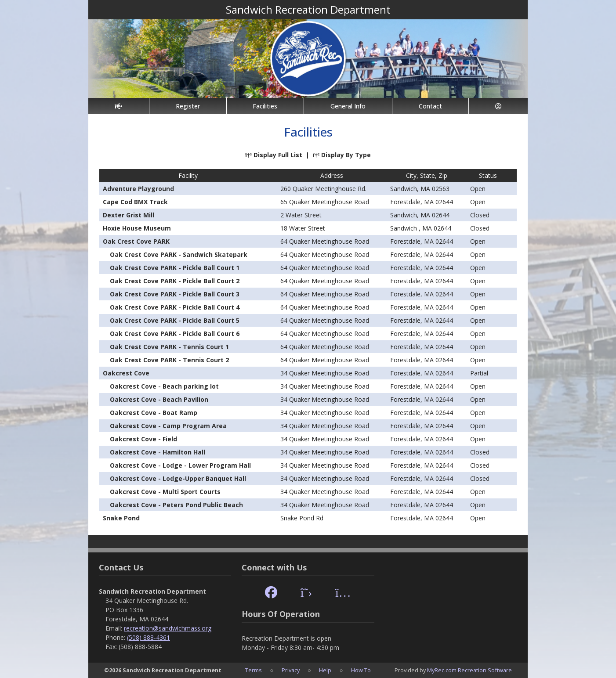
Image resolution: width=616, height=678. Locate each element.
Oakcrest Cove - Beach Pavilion (159, 399)
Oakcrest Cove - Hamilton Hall (158, 452)
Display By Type (342, 155)
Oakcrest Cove (126, 373)
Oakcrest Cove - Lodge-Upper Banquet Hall (178, 478)
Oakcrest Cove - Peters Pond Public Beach (176, 505)
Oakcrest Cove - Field (143, 439)
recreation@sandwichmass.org (168, 628)
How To (361, 670)
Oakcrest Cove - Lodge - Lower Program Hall (180, 465)
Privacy (291, 670)
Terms (254, 670)
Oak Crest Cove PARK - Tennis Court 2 (169, 360)
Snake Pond (121, 518)
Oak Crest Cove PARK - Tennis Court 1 (169, 347)
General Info (348, 106)
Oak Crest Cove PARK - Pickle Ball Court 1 (175, 268)
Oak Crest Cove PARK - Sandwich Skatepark (179, 254)
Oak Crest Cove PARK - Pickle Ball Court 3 (175, 294)
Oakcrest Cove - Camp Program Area (168, 426)
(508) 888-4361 (149, 637)
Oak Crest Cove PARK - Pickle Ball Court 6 (175, 334)
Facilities (265, 106)
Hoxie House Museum (137, 228)
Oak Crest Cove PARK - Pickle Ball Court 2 (175, 281)
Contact (430, 106)
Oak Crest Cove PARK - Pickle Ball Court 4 (175, 307)
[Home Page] (119, 106)
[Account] (498, 106)
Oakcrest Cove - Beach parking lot (164, 386)
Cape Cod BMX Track (135, 202)
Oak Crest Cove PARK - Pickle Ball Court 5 (175, 320)
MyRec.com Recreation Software (469, 670)
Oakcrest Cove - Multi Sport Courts (165, 492)
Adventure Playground (138, 189)
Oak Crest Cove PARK (136, 241)
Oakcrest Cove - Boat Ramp (154, 413)
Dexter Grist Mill (129, 215)
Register (188, 106)
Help (325, 670)
